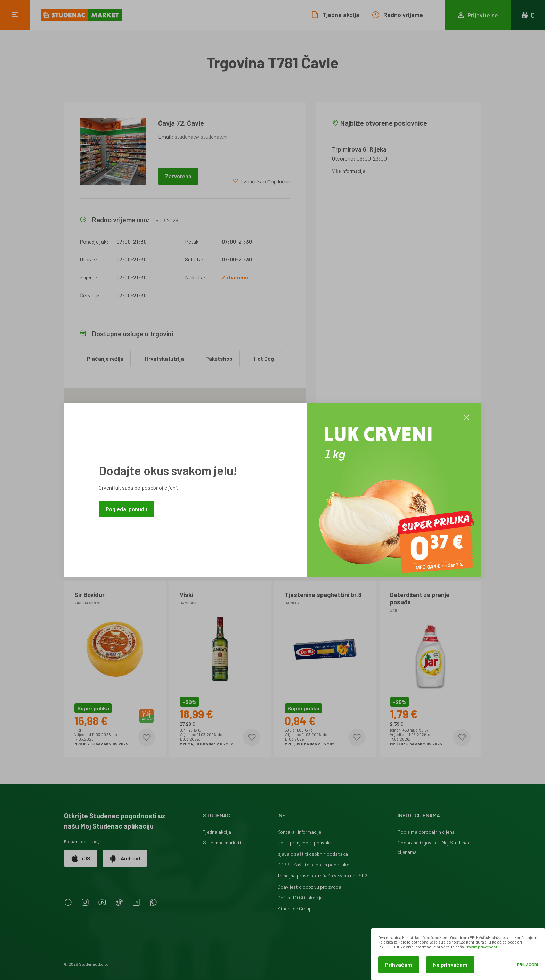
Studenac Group (295, 909)
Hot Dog (264, 358)
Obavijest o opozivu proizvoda (309, 887)
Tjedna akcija (217, 832)
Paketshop (219, 358)
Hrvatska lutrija (164, 358)
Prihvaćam (399, 965)
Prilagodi (527, 965)
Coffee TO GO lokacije (300, 897)
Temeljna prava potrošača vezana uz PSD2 (322, 876)
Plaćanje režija (105, 358)
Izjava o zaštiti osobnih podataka (313, 854)
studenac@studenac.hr (201, 136)
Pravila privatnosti (482, 947)
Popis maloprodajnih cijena (426, 832)
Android (125, 858)
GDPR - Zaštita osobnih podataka (313, 864)
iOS (81, 858)
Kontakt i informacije (299, 832)
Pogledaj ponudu (127, 509)
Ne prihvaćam (450, 965)
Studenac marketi (222, 843)
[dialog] (458, 954)
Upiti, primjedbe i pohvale (304, 843)
